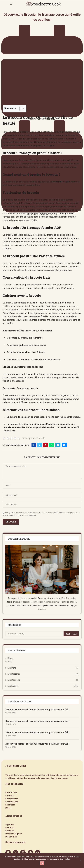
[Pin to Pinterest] (46, 445)
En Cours (10, 828)
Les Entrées (43, 686)
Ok (42, 863)
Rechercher (71, 634)
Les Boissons (43, 680)
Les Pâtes (10, 805)
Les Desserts (43, 674)
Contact (10, 831)
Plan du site (11, 837)
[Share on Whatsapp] (52, 445)
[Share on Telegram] (58, 445)
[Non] (81, 861)
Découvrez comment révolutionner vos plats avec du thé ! (37, 709)
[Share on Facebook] (34, 445)
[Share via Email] (64, 445)
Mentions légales (14, 834)
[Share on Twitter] (40, 445)
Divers (10, 658)
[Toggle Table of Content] (20, 109)
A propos (10, 825)
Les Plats (43, 668)
